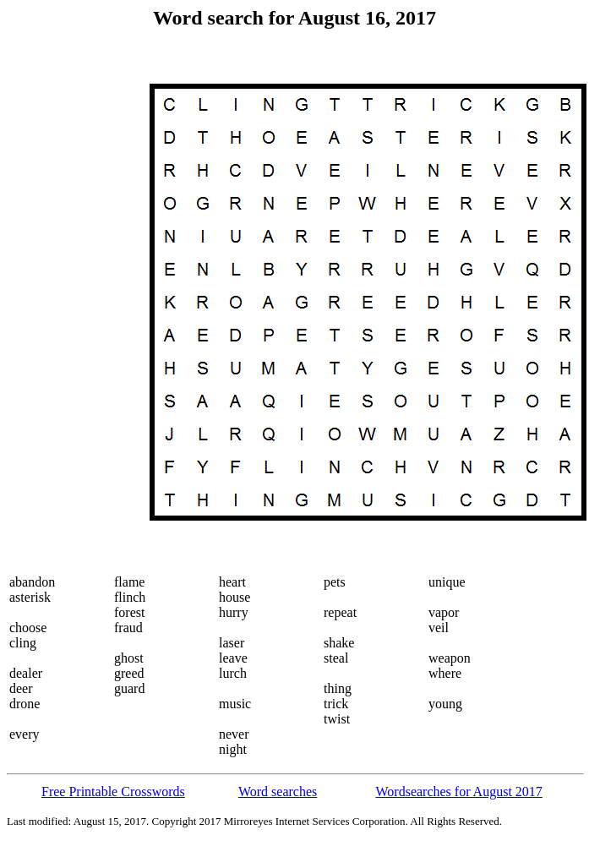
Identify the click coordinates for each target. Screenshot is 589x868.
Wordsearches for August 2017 (459, 792)
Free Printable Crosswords (113, 792)
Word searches (278, 792)
